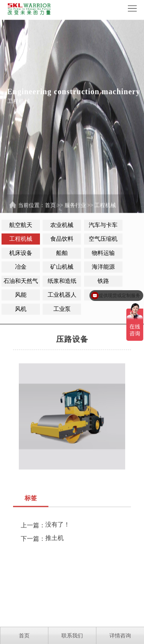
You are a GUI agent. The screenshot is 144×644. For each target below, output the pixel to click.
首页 (50, 208)
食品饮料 (62, 239)
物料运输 (103, 253)
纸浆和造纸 (62, 281)
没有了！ (58, 528)
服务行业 (75, 208)
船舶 (62, 253)
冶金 (21, 267)
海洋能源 (103, 267)
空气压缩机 (103, 239)
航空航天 (21, 225)
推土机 (55, 541)
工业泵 (62, 309)
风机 (21, 309)
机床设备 (21, 253)
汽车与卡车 (103, 225)
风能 (21, 295)
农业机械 (62, 225)
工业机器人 (62, 295)
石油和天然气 (21, 281)
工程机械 (105, 208)
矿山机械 (62, 267)
